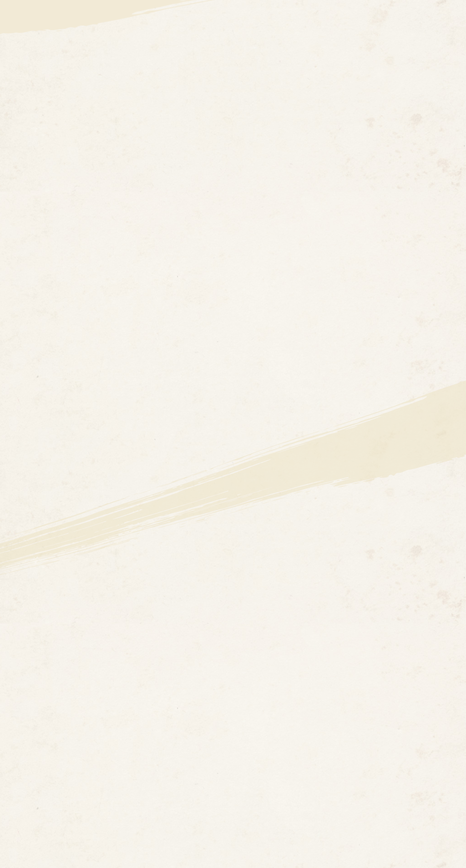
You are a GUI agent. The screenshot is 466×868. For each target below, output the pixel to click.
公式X (390, 14)
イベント (373, 50)
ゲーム (415, 50)
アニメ (301, 50)
